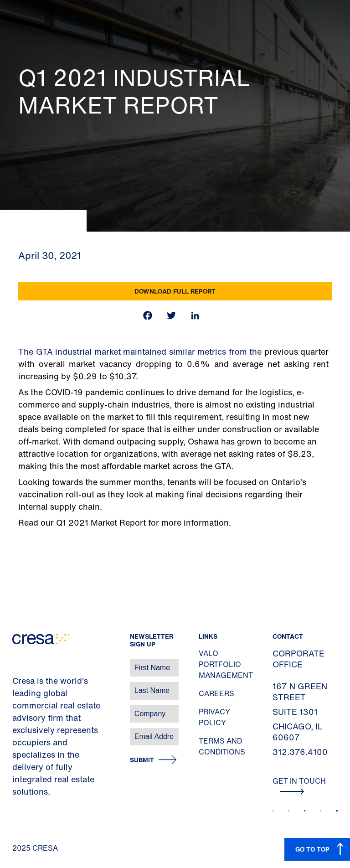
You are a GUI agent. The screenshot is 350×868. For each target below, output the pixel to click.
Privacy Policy (214, 717)
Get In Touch (299, 785)
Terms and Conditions (222, 746)
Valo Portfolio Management (226, 664)
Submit (142, 760)
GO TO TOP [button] (312, 849)
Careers (216, 693)
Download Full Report (175, 291)
